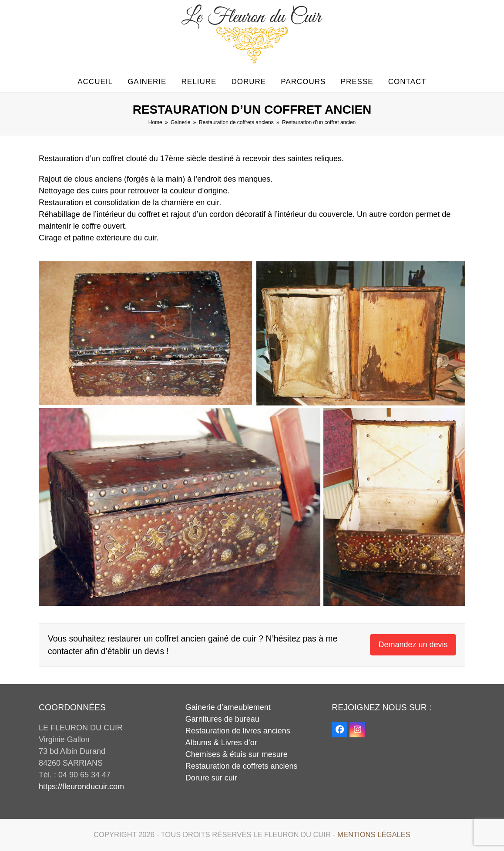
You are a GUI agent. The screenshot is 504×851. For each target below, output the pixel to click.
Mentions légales (374, 835)
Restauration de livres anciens (238, 731)
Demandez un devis (413, 645)
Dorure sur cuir (211, 778)
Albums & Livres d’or (221, 743)
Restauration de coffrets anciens (242, 766)
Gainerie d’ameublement (228, 707)
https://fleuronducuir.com (81, 787)
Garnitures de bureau (222, 719)
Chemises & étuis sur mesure (237, 754)
